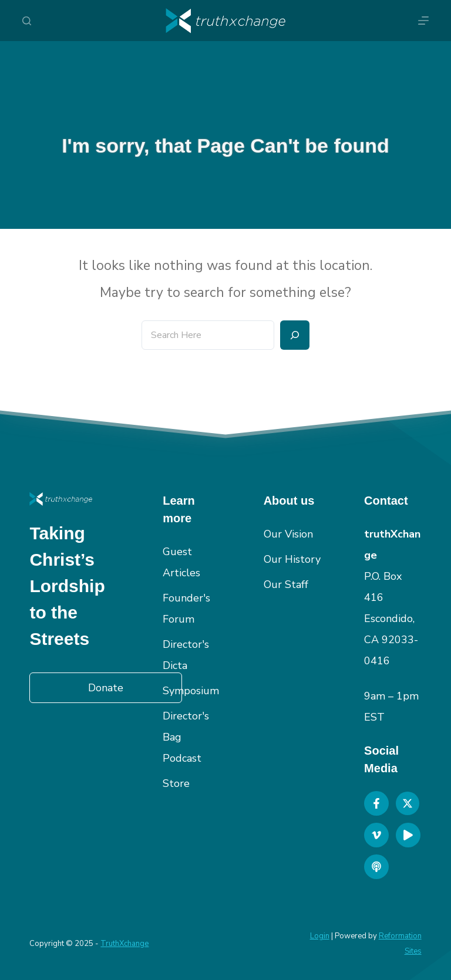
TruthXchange (124, 944)
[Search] (27, 21)
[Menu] (423, 21)
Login (320, 936)
